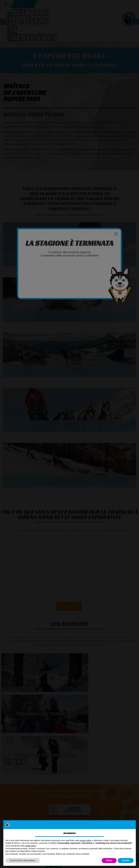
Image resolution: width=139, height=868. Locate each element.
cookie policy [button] (30, 846)
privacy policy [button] (86, 840)
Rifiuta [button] (109, 860)
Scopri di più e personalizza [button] (23, 860)
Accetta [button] (126, 860)
